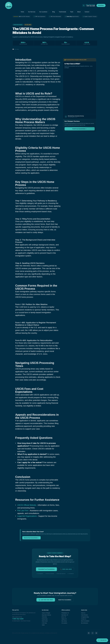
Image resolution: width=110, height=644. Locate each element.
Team (72, 12)
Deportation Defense (46, 615)
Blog (54, 12)
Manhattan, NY (65, 615)
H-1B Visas (44, 623)
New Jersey (64, 621)
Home (22, 12)
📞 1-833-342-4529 (66, 569)
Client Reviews (85, 615)
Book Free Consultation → (80, 129)
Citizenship (44, 617)
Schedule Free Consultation (46, 569)
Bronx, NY (64, 617)
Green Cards (45, 621)
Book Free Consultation (65, 600)
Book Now (101, 5)
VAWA (43, 625)
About (79, 12)
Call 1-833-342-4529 (46, 600)
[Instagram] (93, 633)
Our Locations (44, 12)
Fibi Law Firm (23, 511)
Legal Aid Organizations (27, 516)
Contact (87, 12)
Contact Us (84, 619)
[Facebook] (89, 633)
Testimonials (62, 12)
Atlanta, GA (64, 619)
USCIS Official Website (27, 505)
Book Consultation (85, 621)
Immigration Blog (85, 617)
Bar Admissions (85, 623)
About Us (83, 613)
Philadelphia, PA (65, 613)
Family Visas (45, 619)
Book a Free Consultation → (31, 538)
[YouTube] (96, 633)
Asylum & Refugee (46, 613)
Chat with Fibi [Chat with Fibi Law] (102, 640)
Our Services (32, 12)
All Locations (64, 623)
